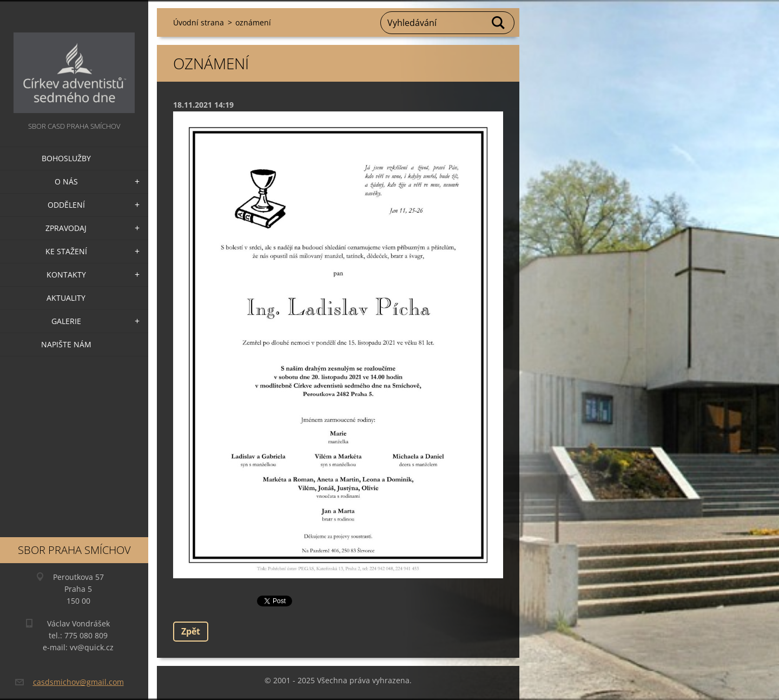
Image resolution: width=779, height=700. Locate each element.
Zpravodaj (66, 228)
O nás (66, 181)
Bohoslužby (66, 158)
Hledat (499, 23)
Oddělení (66, 205)
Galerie (66, 321)
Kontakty (66, 275)
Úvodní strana (199, 22)
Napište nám (66, 344)
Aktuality (66, 298)
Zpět (191, 631)
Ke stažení (66, 251)
